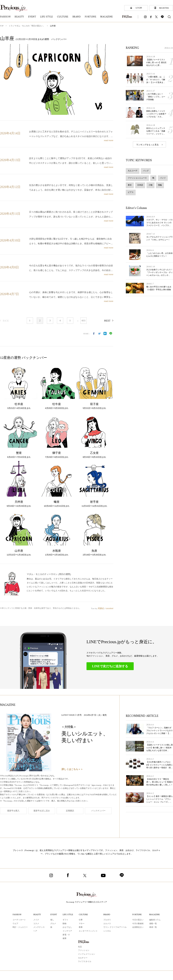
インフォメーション (87, 954)
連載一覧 (153, 924)
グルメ (53, 924)
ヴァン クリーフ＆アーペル (115, 927)
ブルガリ (107, 920)
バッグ (146, 171)
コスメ (36, 924)
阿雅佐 (101, 608)
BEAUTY (37, 915)
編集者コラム (155, 920)
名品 (80, 947)
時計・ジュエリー (20, 927)
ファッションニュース (137, 178)
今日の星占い (138, 920)
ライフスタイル (85, 962)
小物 (151, 185)
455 (83, 321)
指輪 (160, 185)
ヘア (35, 931)
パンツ (163, 178)
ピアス (131, 192)
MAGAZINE (155, 915)
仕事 (81, 920)
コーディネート (19, 920)
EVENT (54, 915)
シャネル (107, 931)
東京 (130, 185)
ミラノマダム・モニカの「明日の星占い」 (27, 26)
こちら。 (52, 776)
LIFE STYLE (68, 915)
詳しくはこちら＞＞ (72, 769)
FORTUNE (137, 915)
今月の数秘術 (138, 924)
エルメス (107, 924)
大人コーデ (133, 171)
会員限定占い (138, 927)
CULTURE (83, 915)
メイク (36, 920)
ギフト (65, 920)
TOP (2, 26)
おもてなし (67, 927)
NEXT (107, 321)
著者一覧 (153, 927)
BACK (6, 321)
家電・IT (66, 935)
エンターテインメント (88, 931)
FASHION (17, 915)
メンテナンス (39, 927)
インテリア (67, 931)
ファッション (84, 951)
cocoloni (109, 608)
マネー (82, 924)
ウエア (15, 924)
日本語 (140, 185)
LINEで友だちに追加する (110, 666)
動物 (64, 924)
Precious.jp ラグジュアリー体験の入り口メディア (87, 902)
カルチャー (83, 958)
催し (52, 920)
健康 (64, 939)
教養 (81, 927)
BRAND (107, 915)
